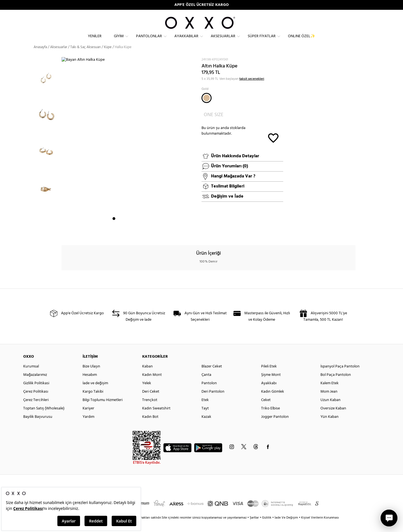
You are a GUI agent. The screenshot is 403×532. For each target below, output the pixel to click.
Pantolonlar (149, 41)
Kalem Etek (330, 393)
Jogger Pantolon (275, 427)
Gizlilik (267, 528)
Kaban (147, 377)
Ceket (266, 410)
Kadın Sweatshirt (156, 419)
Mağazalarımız (35, 385)
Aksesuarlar (223, 41)
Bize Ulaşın (91, 377)
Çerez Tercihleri (36, 410)
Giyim (119, 41)
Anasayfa (40, 57)
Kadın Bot (150, 427)
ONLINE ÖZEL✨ (302, 41)
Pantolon (209, 393)
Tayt (205, 419)
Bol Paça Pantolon (336, 385)
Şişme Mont (271, 385)
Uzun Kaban (331, 410)
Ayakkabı (269, 393)
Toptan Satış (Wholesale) (44, 419)
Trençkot (150, 410)
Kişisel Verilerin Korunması (320, 528)
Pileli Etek (269, 377)
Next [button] (64, 154)
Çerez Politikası (36, 402)
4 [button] (129, 233)
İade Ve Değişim (286, 528)
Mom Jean (329, 402)
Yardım (88, 427)
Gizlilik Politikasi (36, 393)
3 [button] (124, 233)
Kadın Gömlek (273, 402)
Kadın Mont (152, 385)
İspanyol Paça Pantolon (340, 377)
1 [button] (114, 233)
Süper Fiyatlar (262, 41)
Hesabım (90, 385)
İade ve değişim (95, 393)
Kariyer (88, 419)
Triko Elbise (270, 419)
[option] (48, 85)
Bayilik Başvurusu (38, 427)
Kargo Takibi (93, 402)
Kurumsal (31, 377)
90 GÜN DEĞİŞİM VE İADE (202, 5)
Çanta (206, 385)
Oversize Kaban (333, 419)
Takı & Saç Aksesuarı (85, 57)
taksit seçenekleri (252, 89)
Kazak (206, 427)
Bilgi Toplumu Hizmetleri (103, 410)
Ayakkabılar (186, 41)
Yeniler (95, 41)
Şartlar (255, 528)
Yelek (147, 393)
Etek (205, 410)
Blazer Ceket (212, 377)
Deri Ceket (151, 402)
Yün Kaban (330, 427)
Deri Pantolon (213, 402)
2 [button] (119, 233)
